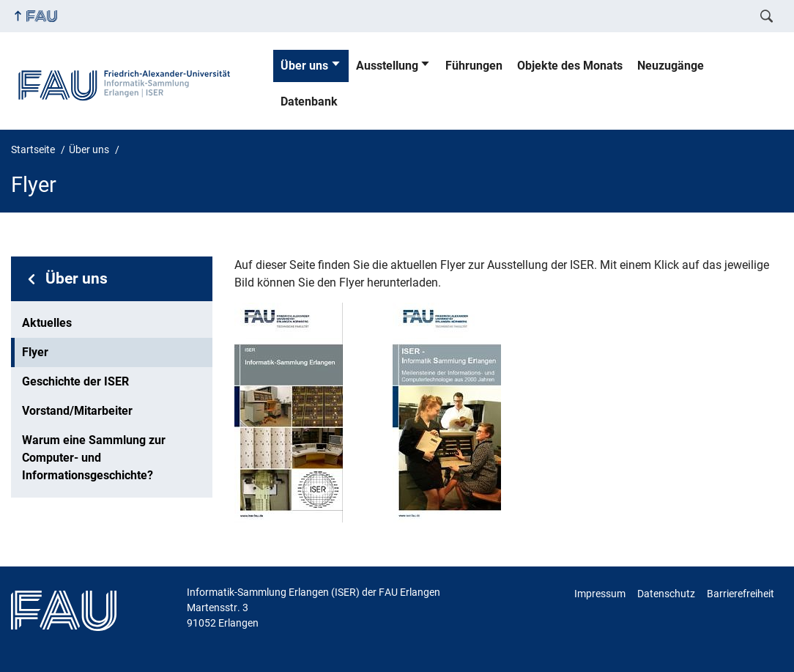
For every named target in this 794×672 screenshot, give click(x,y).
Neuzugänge (671, 66)
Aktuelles (47, 323)
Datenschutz (666, 594)
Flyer (35, 352)
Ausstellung (387, 66)
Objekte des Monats (570, 66)
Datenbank (309, 101)
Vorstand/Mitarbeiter (77, 411)
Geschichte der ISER (75, 381)
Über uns (304, 66)
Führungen (474, 66)
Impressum (600, 594)
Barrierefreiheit (741, 594)
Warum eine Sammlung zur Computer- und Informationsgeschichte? (94, 458)
